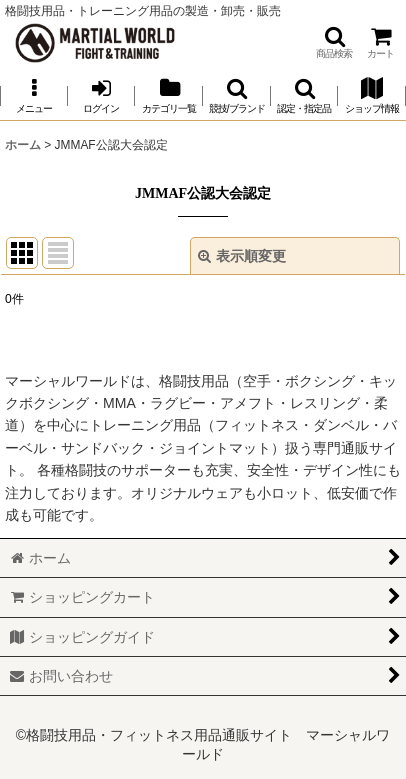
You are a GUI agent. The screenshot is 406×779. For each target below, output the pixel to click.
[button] (334, 42)
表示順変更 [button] (242, 256)
